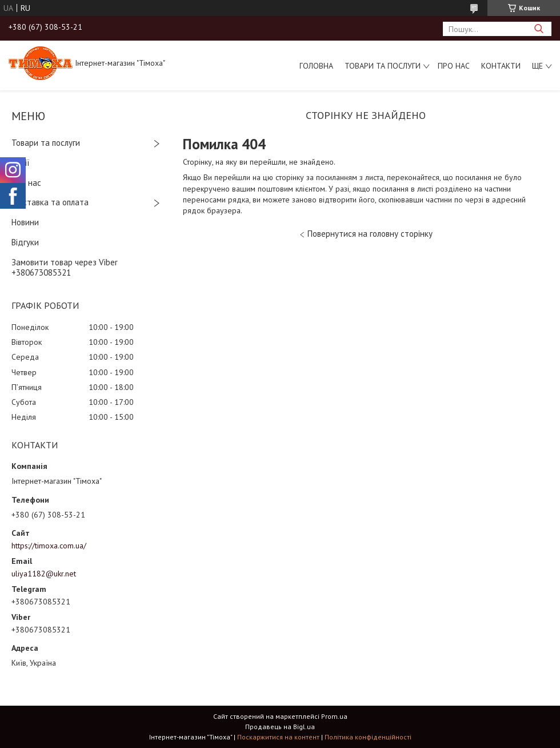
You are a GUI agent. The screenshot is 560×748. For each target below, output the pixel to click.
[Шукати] (539, 29)
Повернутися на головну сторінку (370, 234)
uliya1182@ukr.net (44, 574)
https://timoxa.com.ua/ (49, 546)
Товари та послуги (383, 66)
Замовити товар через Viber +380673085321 (65, 268)
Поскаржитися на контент (278, 737)
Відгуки (25, 242)
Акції (21, 163)
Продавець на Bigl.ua (280, 727)
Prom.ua (334, 716)
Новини (25, 222)
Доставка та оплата (50, 202)
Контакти (501, 66)
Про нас (454, 66)
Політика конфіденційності (368, 737)
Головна (316, 66)
